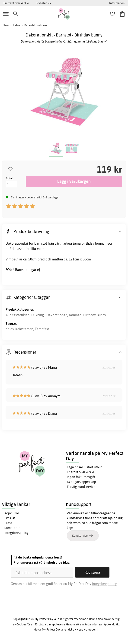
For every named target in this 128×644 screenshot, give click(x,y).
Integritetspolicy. (105, 584)
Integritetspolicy (16, 533)
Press (8, 523)
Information (117, 3)
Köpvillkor (12, 513)
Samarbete (12, 528)
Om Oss (10, 518)
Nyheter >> (44, 3)
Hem (6, 25)
